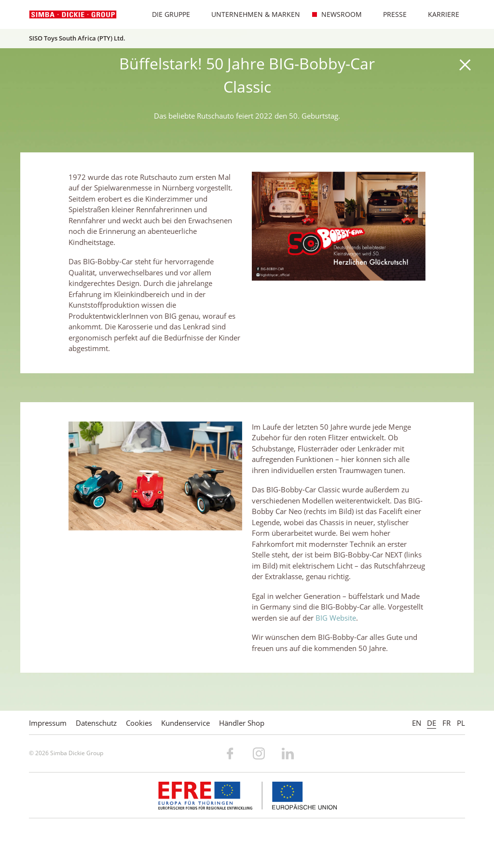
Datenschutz (96, 723)
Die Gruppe (166, 14)
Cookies (139, 723)
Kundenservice (185, 723)
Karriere (439, 14)
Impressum (48, 723)
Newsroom (336, 14)
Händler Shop (242, 723)
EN (417, 723)
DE (432, 723)
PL (461, 723)
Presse (390, 14)
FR (446, 723)
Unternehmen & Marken (251, 14)
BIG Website (336, 618)
